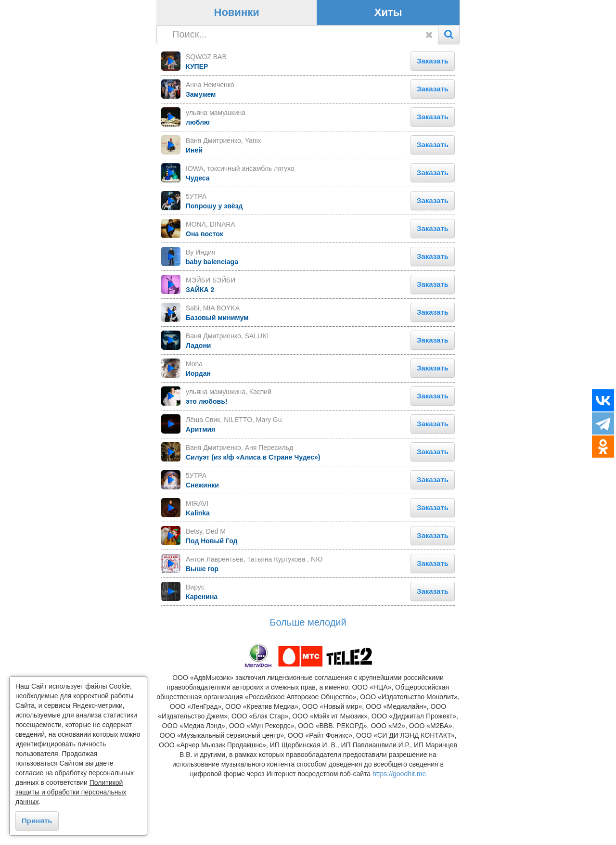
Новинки (237, 79)
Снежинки (202, 551)
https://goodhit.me (399, 840)
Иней (194, 216)
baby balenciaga (212, 328)
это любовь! (206, 467)
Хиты (388, 79)
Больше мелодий (308, 688)
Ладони (198, 411)
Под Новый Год (212, 607)
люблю (198, 188)
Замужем (201, 160)
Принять (37, 821)
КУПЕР (197, 132)
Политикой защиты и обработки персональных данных (71, 792)
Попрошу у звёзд (214, 272)
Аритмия (200, 495)
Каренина (202, 663)
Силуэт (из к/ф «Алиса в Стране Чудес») (253, 523)
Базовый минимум (217, 384)
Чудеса (198, 244)
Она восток (205, 300)
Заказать (433, 127)
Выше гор (202, 635)
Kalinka (198, 579)
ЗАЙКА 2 (200, 356)
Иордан (198, 439)
